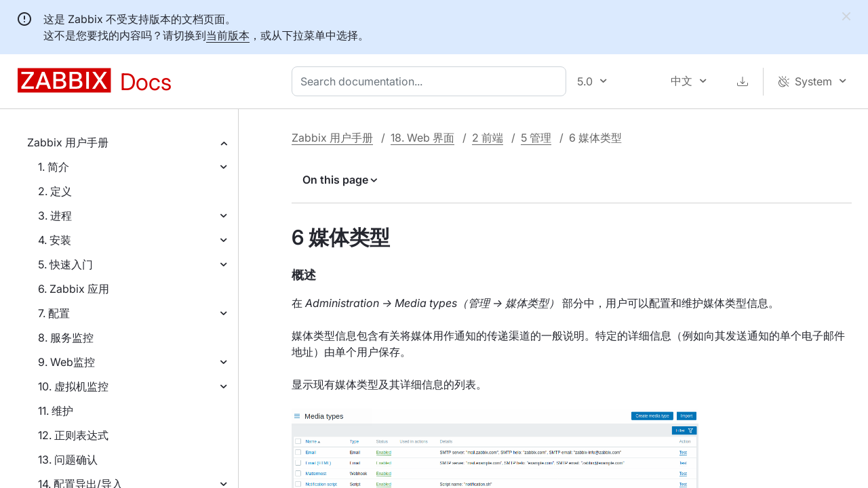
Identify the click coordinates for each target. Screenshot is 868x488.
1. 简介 (54, 167)
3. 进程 (55, 216)
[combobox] (432, 81)
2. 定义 (55, 191)
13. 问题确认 (68, 460)
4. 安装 (55, 240)
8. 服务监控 (66, 338)
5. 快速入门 (65, 264)
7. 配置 (54, 313)
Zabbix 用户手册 (68, 142)
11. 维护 (56, 411)
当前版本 (228, 35)
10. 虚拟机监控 (73, 386)
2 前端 (488, 138)
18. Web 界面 (422, 138)
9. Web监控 (66, 362)
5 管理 (536, 138)
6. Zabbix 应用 (74, 289)
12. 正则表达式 (73, 435)
